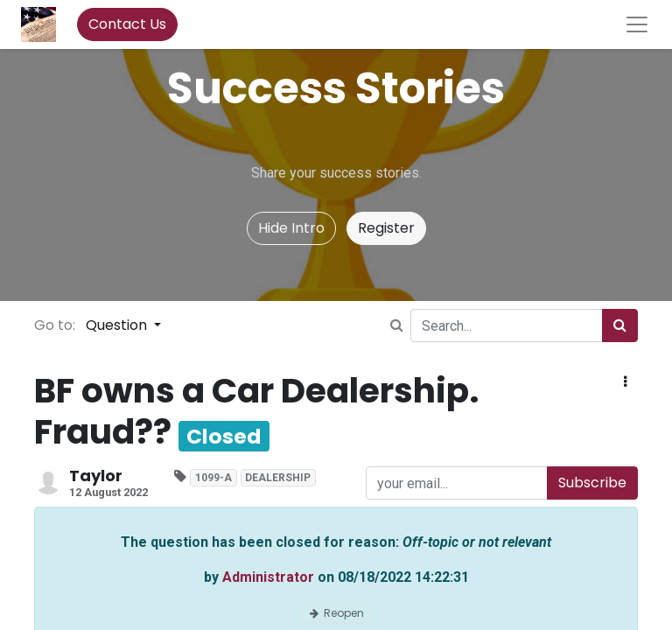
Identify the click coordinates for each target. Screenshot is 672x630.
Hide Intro (291, 228)
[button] (625, 382)
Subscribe (592, 483)
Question (118, 325)
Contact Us (127, 24)
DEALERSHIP (278, 478)
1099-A (213, 478)
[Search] (620, 325)
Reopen (336, 613)
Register (386, 228)
